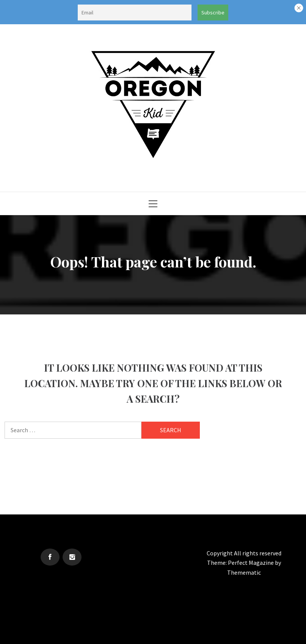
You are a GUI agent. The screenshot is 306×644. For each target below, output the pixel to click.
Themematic (244, 572)
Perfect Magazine (251, 563)
